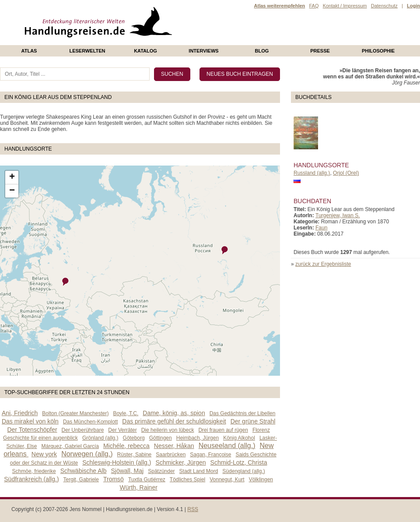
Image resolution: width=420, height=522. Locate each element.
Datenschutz (384, 6)
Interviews (203, 51)
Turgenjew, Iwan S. (338, 215)
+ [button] (12, 177)
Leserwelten (87, 51)
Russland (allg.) (312, 173)
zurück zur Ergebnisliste (323, 264)
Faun (321, 228)
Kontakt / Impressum (345, 6)
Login (413, 6)
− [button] (12, 191)
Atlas (29, 51)
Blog (262, 51)
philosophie (378, 51)
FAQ (314, 6)
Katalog (145, 51)
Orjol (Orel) (346, 173)
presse (320, 51)
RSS (193, 509)
